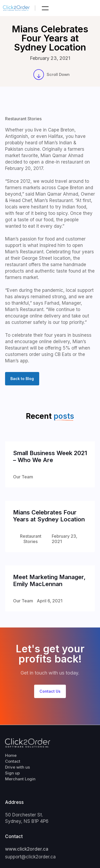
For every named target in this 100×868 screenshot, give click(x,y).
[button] (45, 8)
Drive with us (17, 767)
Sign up (12, 773)
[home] (19, 8)
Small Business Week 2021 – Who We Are (50, 456)
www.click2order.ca (27, 849)
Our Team (23, 477)
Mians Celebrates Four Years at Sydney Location (49, 516)
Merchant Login (20, 779)
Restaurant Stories (23, 119)
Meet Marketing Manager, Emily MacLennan (49, 580)
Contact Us (50, 691)
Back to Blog (22, 379)
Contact (13, 761)
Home (11, 755)
